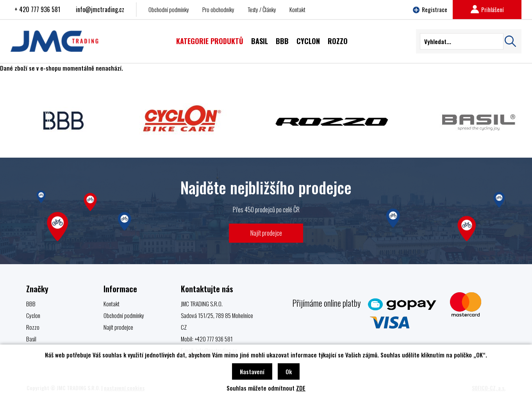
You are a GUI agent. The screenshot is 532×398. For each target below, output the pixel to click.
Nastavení (252, 371)
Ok (289, 371)
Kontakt (297, 9)
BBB (31, 304)
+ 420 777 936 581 (37, 9)
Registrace (430, 9)
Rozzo (33, 327)
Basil (31, 339)
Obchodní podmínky (169, 9)
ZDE (301, 388)
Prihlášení (487, 9)
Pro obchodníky (218, 9)
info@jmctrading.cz (100, 9)
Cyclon (33, 315)
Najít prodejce (266, 233)
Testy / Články (262, 9)
